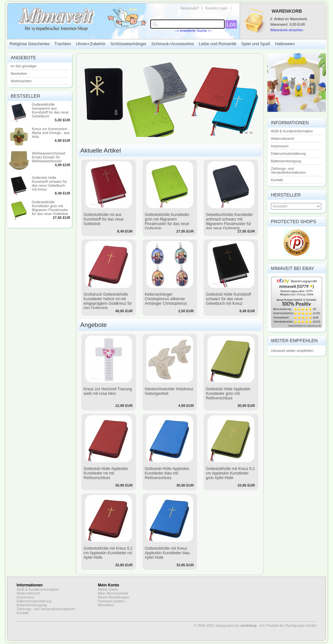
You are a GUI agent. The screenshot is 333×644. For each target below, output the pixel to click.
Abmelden (106, 605)
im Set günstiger (24, 66)
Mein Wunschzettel (113, 593)
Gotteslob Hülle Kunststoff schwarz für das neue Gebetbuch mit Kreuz (49, 183)
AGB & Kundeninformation (292, 131)
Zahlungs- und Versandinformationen (288, 170)
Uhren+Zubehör (91, 44)
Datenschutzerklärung (288, 154)
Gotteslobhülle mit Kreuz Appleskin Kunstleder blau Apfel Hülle (167, 553)
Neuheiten (19, 74)
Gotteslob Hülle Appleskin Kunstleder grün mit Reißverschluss (228, 394)
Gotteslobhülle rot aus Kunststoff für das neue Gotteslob (104, 219)
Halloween (285, 44)
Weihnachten (21, 81)
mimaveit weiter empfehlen (292, 351)
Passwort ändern (111, 601)
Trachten (63, 44)
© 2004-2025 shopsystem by (225, 625)
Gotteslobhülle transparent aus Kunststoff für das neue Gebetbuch (50, 110)
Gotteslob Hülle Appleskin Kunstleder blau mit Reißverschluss (167, 473)
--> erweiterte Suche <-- (193, 31)
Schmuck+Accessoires (173, 44)
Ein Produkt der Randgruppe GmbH (288, 625)
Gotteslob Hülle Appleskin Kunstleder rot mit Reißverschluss (106, 473)
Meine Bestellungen (114, 597)
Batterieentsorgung (286, 161)
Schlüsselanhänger (129, 44)
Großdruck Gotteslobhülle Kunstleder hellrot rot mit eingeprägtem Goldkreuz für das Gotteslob (108, 301)
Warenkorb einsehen (287, 30)
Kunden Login (217, 8)
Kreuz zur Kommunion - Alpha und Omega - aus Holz (51, 133)
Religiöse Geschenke (30, 44)
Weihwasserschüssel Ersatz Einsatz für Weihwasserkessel (49, 157)
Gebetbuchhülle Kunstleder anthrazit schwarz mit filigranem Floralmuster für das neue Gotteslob (229, 221)
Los (231, 24)
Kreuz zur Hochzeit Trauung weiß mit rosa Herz (108, 391)
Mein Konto (108, 585)
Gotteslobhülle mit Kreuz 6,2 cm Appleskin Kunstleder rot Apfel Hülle (108, 553)
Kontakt (277, 180)
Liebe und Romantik (218, 44)
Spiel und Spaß (256, 44)
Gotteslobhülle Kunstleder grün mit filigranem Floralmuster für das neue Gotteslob (50, 208)
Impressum (280, 146)
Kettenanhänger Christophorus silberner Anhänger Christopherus (166, 299)
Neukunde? (190, 8)
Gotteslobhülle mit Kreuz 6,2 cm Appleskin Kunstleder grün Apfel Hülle (230, 473)
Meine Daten (108, 589)
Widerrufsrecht (283, 139)
